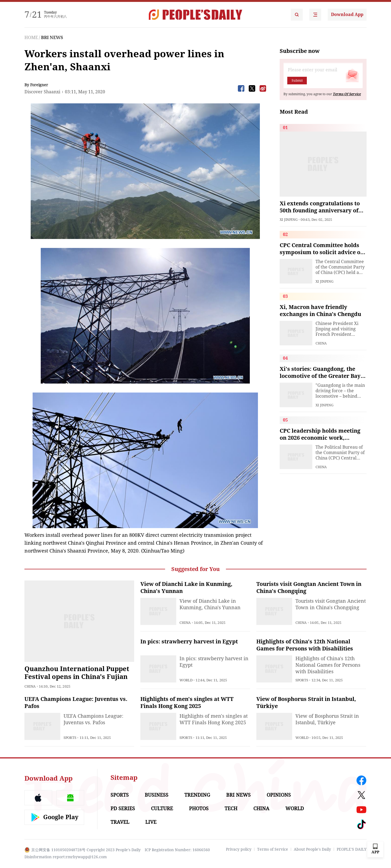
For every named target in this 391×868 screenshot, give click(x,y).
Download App (347, 15)
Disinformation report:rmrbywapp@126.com (66, 857)
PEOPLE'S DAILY (352, 849)
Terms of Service (273, 849)
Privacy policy (239, 849)
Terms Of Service (347, 94)
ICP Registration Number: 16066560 (177, 850)
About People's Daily (312, 849)
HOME (31, 38)
